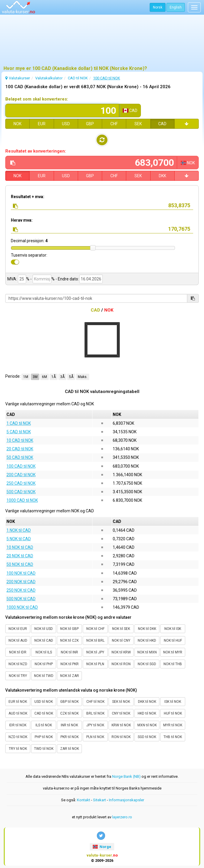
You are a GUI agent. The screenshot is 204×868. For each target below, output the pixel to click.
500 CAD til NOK (21, 492)
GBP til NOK (69, 702)
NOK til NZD (18, 664)
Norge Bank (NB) (126, 776)
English (176, 7)
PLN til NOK (95, 737)
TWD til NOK (44, 749)
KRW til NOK (121, 725)
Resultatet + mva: (28, 197)
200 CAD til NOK (21, 475)
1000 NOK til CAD (22, 607)
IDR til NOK (18, 725)
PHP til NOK (44, 737)
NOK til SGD (147, 664)
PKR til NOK (70, 737)
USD (66, 124)
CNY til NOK (121, 713)
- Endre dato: (67, 279)
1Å (54, 377)
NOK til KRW (121, 652)
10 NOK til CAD (20, 547)
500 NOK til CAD (21, 599)
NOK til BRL (95, 640)
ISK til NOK (173, 702)
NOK (17, 124)
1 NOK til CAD (19, 530)
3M (35, 377)
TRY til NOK (18, 749)
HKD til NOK (147, 713)
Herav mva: (22, 220)
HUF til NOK (173, 713)
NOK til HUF (173, 640)
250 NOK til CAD (21, 590)
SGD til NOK (147, 737)
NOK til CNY (121, 640)
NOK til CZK (69, 640)
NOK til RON (121, 664)
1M (26, 377)
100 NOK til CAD (21, 573)
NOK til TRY (18, 676)
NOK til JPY (95, 652)
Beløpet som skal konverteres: (37, 99)
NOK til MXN (147, 652)
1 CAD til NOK (19, 423)
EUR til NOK (18, 702)
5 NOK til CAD (19, 539)
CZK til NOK (69, 713)
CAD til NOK (44, 713)
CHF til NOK (95, 702)
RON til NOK (121, 737)
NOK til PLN (95, 664)
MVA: (12, 279)
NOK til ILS (44, 652)
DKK (162, 176)
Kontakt (84, 800)
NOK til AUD (18, 640)
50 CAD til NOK (20, 457)
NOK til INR (69, 652)
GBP (90, 124)
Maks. (83, 377)
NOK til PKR (70, 664)
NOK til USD (44, 629)
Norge (102, 847)
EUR (42, 124)
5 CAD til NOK (19, 432)
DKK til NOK (147, 702)
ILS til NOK (44, 725)
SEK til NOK (121, 702)
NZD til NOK (18, 737)
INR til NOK (69, 725)
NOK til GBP (69, 629)
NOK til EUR (18, 629)
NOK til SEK (121, 629)
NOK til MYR (173, 652)
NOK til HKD (147, 640)
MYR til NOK (173, 725)
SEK (138, 124)
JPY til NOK (95, 725)
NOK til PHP (44, 664)
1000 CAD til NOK (22, 500)
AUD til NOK (18, 713)
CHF (114, 124)
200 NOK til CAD (21, 582)
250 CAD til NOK (21, 483)
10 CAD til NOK (20, 440)
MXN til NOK (147, 725)
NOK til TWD (44, 676)
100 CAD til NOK (21, 466)
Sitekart (100, 800)
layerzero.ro (122, 817)
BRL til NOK (95, 713)
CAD (162, 124)
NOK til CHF (95, 629)
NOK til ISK (173, 629)
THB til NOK (173, 737)
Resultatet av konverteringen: (36, 151)
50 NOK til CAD (20, 564)
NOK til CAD (44, 640)
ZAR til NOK (70, 749)
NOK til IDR (18, 652)
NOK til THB (173, 664)
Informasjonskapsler (127, 800)
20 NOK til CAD (20, 556)
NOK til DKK (147, 629)
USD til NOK (44, 702)
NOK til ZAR (70, 676)
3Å (62, 377)
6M (44, 377)
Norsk (158, 7)
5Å (71, 377)
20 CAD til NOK (20, 449)
